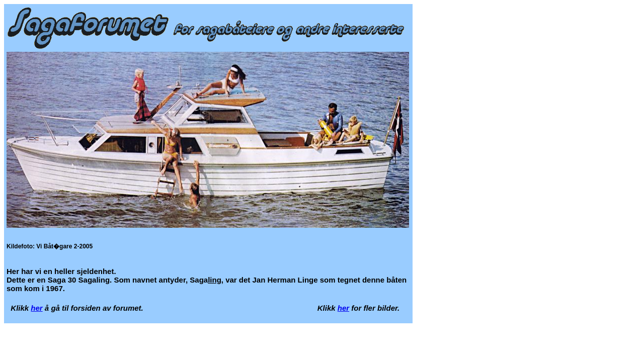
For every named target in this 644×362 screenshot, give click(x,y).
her (36, 308)
